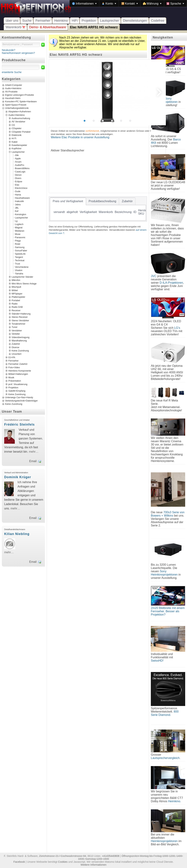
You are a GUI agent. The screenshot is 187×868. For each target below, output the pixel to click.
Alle (17, 155)
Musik (11, 377)
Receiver (16, 310)
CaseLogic (20, 172)
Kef (17, 211)
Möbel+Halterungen (18, 374)
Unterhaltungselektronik (17, 108)
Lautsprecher (110, 21)
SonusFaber (21, 251)
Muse (18, 234)
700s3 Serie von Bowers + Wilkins (168, 514)
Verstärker (17, 330)
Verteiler (16, 334)
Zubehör (16, 344)
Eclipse (19, 182)
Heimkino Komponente (20, 371)
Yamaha (19, 274)
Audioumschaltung (21, 118)
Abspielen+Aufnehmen (20, 112)
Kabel (15, 142)
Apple (18, 159)
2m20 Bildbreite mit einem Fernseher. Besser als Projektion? (168, 611)
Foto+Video (14, 367)
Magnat (19, 228)
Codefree (158, 21)
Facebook (19, 862)
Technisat (20, 260)
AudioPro (20, 165)
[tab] (68, 201)
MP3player (17, 294)
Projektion (89, 21)
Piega (18, 241)
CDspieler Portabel (21, 132)
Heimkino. (174, 801)
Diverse (15, 347)
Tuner (15, 327)
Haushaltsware (22, 198)
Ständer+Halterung (21, 314)
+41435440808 (110, 856)
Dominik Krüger (18, 477)
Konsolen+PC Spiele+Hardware (21, 102)
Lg (16, 221)
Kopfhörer (17, 149)
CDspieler (17, 128)
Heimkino (61, 21)
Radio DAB (17, 307)
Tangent (19, 257)
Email (33, 461)
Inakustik (19, 201)
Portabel (16, 300)
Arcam (18, 162)
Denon (18, 175)
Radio (15, 304)
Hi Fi (14, 138)
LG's (177, 328)
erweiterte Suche (12, 72)
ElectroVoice (21, 188)
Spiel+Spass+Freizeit (16, 105)
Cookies (63, 862)
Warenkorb (15, 27)
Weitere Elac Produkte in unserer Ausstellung (80, 137)
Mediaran (20, 231)
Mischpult (16, 287)
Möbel (15, 290)
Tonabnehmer (19, 324)
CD (13, 125)
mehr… (34, 452)
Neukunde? (9, 50)
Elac (17, 185)
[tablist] (98, 209)
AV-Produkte (11, 92)
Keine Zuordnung (20, 351)
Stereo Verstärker (20, 320)
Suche (27, 21)
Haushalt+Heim (13, 98)
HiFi (75, 21)
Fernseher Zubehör (18, 364)
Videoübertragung (21, 337)
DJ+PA (12, 357)
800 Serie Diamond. (165, 713)
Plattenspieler (18, 297)
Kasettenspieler (19, 145)
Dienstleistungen (135, 21)
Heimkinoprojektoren (164, 841)
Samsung (20, 247)
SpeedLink (20, 254)
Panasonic (20, 237)
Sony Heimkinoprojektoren (164, 573)
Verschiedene (22, 267)
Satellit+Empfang (17, 391)
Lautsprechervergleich (165, 758)
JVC (154, 276)
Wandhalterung (19, 340)
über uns (12, 21)
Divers (18, 178)
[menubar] (128, 3)
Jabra (18, 205)
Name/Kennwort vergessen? (18, 53)
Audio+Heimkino (13, 89)
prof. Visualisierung (18, 384)
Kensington (21, 214)
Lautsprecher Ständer (22, 277)
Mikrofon (16, 280)
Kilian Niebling (17, 534)
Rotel (18, 244)
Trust (17, 264)
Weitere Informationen (93, 865)
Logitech (19, 224)
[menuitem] (84, 3)
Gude (18, 191)
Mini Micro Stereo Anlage (24, 283)
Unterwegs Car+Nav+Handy (19, 397)
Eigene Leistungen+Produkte (19, 95)
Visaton (19, 270)
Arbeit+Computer (14, 85)
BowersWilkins (22, 168)
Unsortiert (17, 354)
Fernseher (43, 21)
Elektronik (17, 135)
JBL (17, 208)
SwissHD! (157, 661)
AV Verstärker (19, 122)
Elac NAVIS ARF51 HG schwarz (94, 27)
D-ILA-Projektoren (171, 283)
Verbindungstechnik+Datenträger (21, 401)
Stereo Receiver (20, 317)
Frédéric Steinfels (19, 425)
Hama (18, 195)
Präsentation (15, 381)
